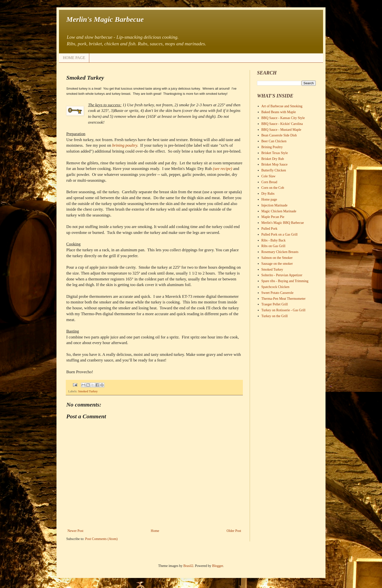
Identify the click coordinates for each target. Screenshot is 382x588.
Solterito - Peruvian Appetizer (282, 275)
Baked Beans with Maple (279, 112)
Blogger (217, 566)
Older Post (234, 531)
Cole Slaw (269, 176)
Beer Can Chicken (274, 141)
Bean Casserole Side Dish (279, 135)
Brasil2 (188, 566)
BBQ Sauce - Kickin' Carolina (282, 124)
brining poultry (125, 145)
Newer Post (75, 531)
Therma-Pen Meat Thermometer (284, 299)
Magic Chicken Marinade (279, 211)
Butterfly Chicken (274, 170)
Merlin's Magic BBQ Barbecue (283, 223)
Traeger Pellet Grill (275, 304)
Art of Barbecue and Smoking (282, 106)
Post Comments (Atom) (101, 539)
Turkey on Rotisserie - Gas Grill (283, 310)
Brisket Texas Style (275, 153)
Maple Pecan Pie (273, 217)
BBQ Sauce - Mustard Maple (281, 130)
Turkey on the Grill (275, 316)
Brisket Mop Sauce (275, 164)
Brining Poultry (272, 147)
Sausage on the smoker (277, 264)
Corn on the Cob (273, 188)
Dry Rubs (268, 194)
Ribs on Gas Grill (273, 246)
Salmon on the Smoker (277, 258)
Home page (269, 199)
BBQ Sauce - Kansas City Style (283, 118)
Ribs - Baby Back (274, 240)
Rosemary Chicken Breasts (280, 252)
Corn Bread (269, 182)
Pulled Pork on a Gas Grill (280, 234)
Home (155, 531)
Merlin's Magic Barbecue (105, 19)
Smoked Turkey (88, 391)
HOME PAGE (74, 58)
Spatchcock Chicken (275, 287)
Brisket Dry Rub (273, 159)
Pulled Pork (270, 229)
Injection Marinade (275, 205)
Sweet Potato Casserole (277, 293)
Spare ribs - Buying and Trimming (285, 281)
